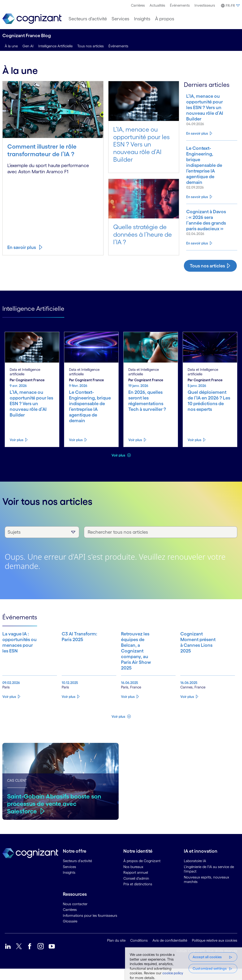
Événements (180, 5)
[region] (184, 964)
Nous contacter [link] (75, 915)
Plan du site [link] (116, 952)
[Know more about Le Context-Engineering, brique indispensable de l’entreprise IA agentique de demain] (203, 171)
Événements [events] (118, 46)
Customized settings (210, 969)
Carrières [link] (70, 921)
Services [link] (69, 878)
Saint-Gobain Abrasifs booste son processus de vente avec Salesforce (54, 815)
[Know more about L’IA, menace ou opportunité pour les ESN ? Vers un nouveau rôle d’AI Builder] (203, 110)
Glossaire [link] (70, 933)
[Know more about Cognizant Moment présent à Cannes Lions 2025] (194, 662)
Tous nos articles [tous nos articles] (91, 46)
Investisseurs (205, 5)
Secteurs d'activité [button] (88, 19)
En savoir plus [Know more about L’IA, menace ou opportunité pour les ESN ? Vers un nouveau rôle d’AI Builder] (197, 139)
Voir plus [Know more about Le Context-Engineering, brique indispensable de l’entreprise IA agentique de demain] (76, 451)
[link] (32, 19)
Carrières (138, 5)
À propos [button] (165, 19)
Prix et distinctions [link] (138, 895)
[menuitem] (138, 5)
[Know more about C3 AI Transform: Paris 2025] (75, 662)
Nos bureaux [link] (133, 878)
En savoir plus (22, 247)
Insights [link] (69, 884)
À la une (11, 46)
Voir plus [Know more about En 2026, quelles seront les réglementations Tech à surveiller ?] (135, 451)
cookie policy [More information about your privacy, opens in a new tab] (173, 973)
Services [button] (120, 19)
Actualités (157, 5)
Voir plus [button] (119, 467)
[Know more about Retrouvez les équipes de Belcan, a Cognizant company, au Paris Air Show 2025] (135, 662)
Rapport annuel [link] (136, 884)
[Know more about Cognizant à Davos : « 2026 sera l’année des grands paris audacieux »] (203, 229)
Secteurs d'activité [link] (77, 872)
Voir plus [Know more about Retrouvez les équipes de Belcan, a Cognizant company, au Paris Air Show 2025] (128, 708)
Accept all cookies (207, 957)
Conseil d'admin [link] (136, 890)
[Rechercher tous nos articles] (161, 543)
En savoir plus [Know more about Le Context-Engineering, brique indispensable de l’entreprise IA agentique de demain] (197, 202)
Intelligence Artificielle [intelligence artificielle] (55, 46)
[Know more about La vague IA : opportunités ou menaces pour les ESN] (16, 662)
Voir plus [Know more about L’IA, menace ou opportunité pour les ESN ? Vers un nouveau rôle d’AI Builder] (17, 451)
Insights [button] (142, 19)
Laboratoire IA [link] (195, 872)
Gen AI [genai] (28, 46)
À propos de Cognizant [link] (142, 872)
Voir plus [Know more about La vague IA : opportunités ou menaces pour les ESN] (9, 708)
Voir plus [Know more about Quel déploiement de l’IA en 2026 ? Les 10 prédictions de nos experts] (194, 451)
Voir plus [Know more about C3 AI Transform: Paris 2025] (69, 708)
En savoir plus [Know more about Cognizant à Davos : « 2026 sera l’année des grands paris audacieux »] (197, 255)
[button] (230, 6)
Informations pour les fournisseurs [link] (90, 927)
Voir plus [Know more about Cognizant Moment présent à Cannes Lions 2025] (187, 708)
